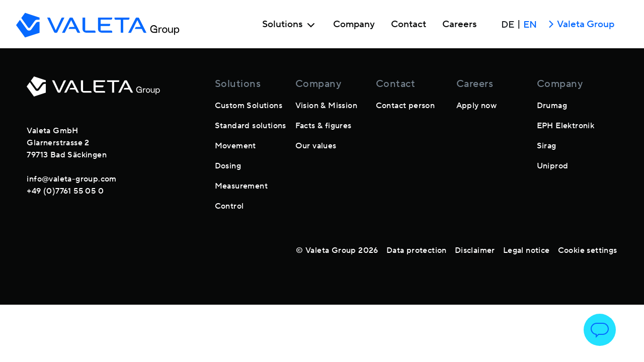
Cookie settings (588, 250)
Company (354, 25)
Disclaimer (475, 250)
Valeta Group (580, 25)
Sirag (547, 146)
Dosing (228, 166)
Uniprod (553, 166)
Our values (316, 146)
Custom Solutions (249, 106)
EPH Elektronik (566, 126)
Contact (409, 25)
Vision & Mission (326, 106)
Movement (235, 146)
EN (530, 25)
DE (508, 25)
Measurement (241, 186)
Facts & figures (324, 126)
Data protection (417, 250)
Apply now (477, 106)
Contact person (406, 106)
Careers (460, 25)
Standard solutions (251, 126)
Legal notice (527, 250)
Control (229, 206)
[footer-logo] (93, 93)
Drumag (552, 106)
